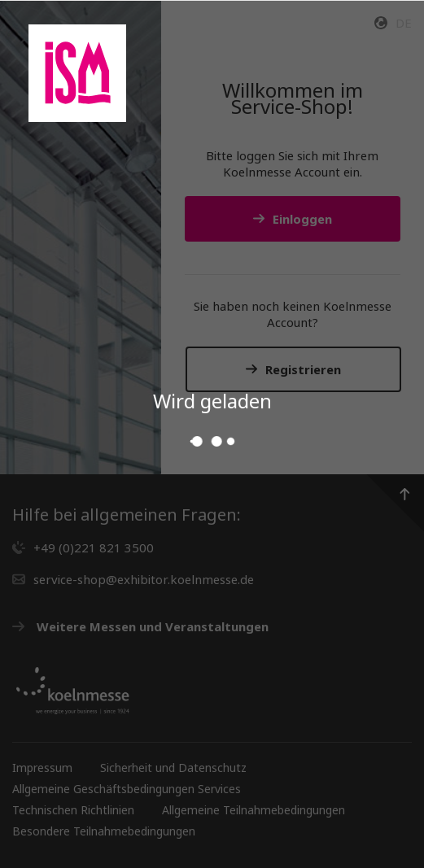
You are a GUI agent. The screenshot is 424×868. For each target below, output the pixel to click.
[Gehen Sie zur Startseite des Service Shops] (77, 73)
